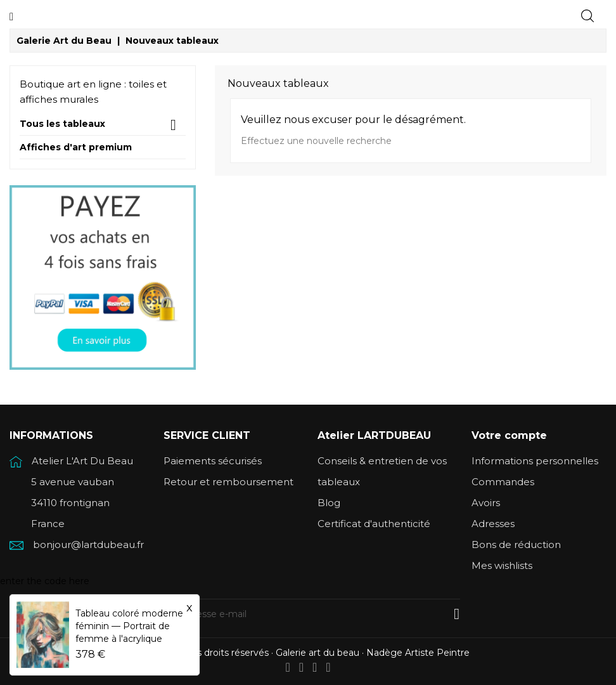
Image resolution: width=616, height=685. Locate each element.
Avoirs (486, 503)
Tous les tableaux (62, 124)
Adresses (493, 524)
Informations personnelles (535, 461)
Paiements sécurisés (213, 461)
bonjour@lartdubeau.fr (88, 545)
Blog (329, 503)
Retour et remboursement (228, 482)
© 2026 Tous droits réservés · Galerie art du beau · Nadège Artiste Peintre (308, 653)
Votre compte (509, 435)
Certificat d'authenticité (374, 524)
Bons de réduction (516, 545)
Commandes (503, 482)
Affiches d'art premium (76, 147)
